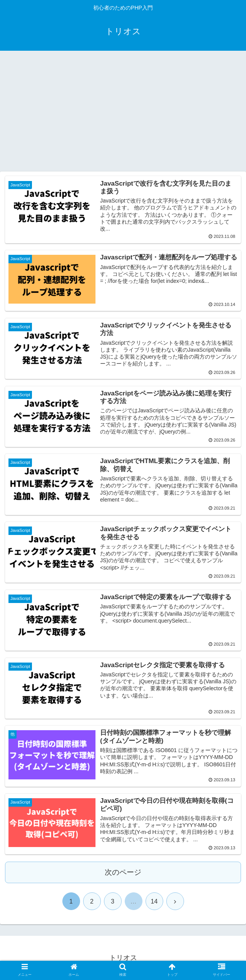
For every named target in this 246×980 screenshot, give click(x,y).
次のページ (123, 872)
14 (154, 901)
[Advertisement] (123, 114)
